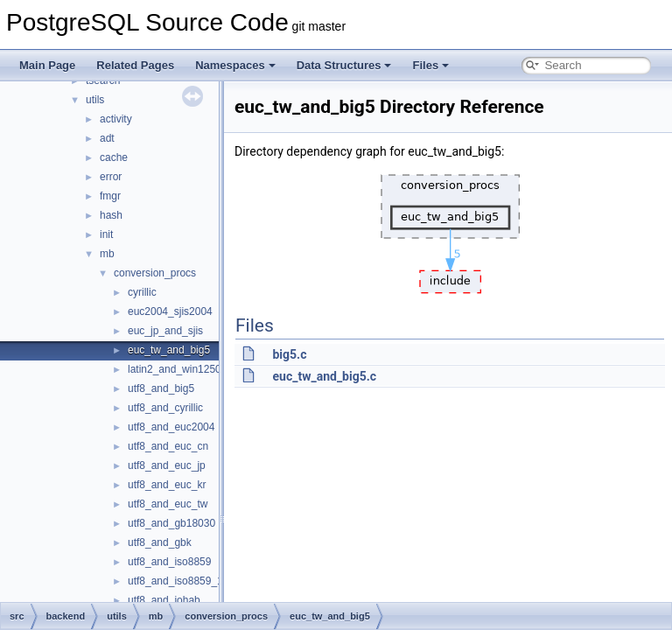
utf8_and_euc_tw (168, 504)
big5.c (289, 354)
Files (430, 65)
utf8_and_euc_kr (167, 485)
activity (116, 119)
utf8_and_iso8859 (169, 562)
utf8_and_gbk (160, 542)
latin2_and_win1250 (175, 369)
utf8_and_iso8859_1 (175, 581)
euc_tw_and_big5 (169, 350)
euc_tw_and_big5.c (324, 376)
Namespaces (235, 65)
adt (107, 138)
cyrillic (142, 292)
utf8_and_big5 (161, 388)
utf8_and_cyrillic (165, 408)
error (111, 177)
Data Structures (344, 65)
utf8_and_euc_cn (168, 446)
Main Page (47, 65)
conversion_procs (155, 273)
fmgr (110, 196)
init (106, 234)
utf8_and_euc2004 (171, 427)
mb (107, 254)
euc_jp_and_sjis (165, 331)
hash (111, 215)
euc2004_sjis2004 (170, 311)
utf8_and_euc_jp (167, 465)
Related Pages (135, 65)
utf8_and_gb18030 (171, 523)
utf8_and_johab (164, 600)
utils (95, 100)
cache (114, 157)
